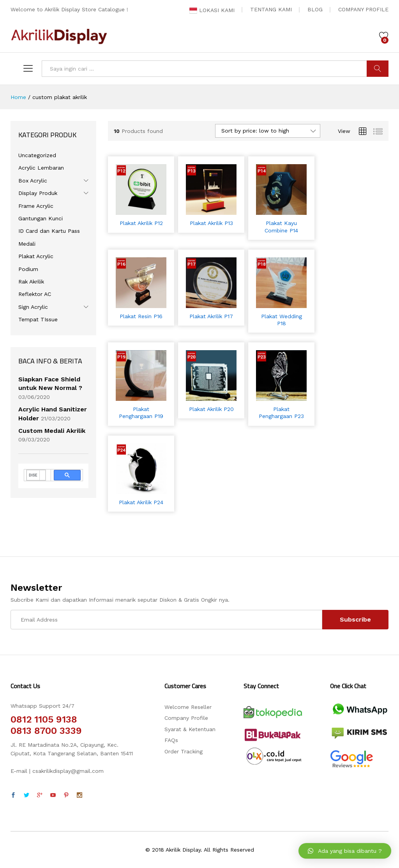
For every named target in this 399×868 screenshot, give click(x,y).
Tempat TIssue (38, 319)
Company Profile (186, 718)
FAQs (171, 740)
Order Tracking (184, 751)
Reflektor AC (35, 294)
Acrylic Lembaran (41, 168)
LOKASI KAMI (212, 10)
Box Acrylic (33, 181)
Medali (27, 244)
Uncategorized (37, 155)
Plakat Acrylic (36, 256)
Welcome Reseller (188, 707)
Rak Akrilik (31, 282)
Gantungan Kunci (41, 218)
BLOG (315, 9)
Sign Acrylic (33, 307)
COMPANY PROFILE (363, 9)
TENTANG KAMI (271, 9)
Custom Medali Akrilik (52, 431)
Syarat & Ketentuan (190, 729)
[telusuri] (33, 475)
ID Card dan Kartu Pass (49, 231)
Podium (28, 269)
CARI (378, 69)
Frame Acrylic (36, 206)
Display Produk (38, 193)
